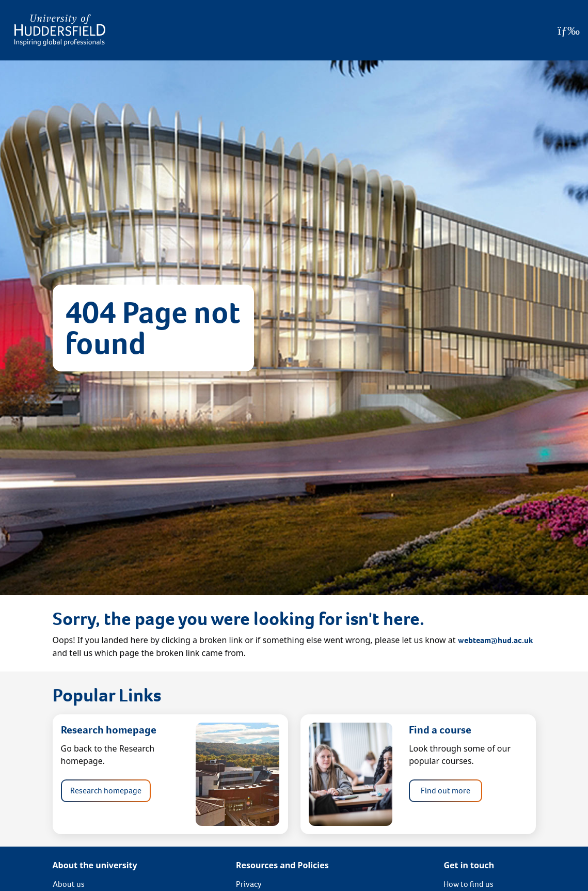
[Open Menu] (569, 30)
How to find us (468, 884)
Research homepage (106, 791)
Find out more (446, 791)
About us (69, 884)
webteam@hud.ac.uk (495, 640)
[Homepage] (60, 30)
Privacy (249, 884)
